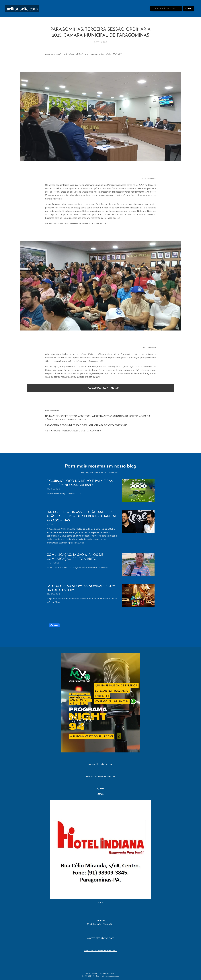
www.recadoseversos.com (101, 776)
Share (54, 625)
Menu (188, 9)
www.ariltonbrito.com (101, 764)
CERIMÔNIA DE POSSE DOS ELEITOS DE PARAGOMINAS (73, 431)
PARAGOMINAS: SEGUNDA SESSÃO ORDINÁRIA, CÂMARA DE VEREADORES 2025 (86, 425)
